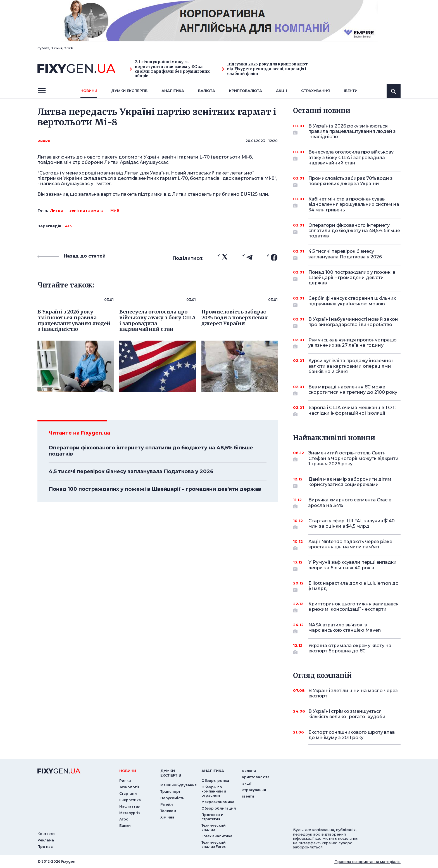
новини (89, 91)
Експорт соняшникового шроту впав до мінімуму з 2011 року (352, 735)
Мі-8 (115, 210)
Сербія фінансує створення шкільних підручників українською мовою (352, 301)
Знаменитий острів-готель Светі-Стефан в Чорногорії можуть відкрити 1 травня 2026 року (354, 458)
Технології (129, 787)
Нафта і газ (129, 806)
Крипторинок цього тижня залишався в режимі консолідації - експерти (354, 607)
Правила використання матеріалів (367, 862)
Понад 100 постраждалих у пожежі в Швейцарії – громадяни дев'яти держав (155, 489)
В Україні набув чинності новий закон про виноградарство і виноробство (353, 322)
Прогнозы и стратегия (212, 817)
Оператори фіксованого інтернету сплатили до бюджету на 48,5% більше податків (151, 451)
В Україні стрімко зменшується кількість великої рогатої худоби (347, 714)
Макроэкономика (218, 802)
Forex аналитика (217, 836)
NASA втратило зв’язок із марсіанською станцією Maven (347, 628)
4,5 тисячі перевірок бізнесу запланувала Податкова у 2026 (131, 471)
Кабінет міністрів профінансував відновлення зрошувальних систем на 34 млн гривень (354, 204)
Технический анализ (214, 827)
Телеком (168, 811)
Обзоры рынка (215, 781)
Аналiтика (173, 91)
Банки (125, 826)
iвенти (351, 91)
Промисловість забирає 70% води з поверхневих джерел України (351, 181)
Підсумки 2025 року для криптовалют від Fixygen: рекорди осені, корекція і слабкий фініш (265, 69)
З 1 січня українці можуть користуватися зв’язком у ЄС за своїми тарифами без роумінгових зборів (170, 69)
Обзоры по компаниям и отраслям (214, 791)
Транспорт (170, 792)
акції (282, 91)
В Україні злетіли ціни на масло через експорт (353, 693)
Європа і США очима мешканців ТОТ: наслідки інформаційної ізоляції (352, 411)
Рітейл (167, 804)
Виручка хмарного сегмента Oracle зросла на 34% (350, 503)
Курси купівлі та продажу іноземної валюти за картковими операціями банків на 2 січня (351, 366)
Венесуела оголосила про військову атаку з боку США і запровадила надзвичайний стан (351, 157)
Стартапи (128, 793)
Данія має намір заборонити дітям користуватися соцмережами (350, 482)
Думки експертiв (129, 91)
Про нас (45, 847)
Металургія (130, 813)
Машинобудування (178, 785)
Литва (57, 210)
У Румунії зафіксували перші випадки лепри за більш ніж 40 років (353, 565)
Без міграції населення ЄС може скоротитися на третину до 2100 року (353, 390)
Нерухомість (172, 798)
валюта (207, 91)
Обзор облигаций (219, 808)
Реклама (46, 840)
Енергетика (130, 800)
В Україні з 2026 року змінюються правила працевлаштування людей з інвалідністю (352, 131)
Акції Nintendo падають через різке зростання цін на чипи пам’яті (350, 545)
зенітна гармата (87, 210)
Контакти (46, 834)
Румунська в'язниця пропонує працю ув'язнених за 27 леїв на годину (353, 343)
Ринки (44, 141)
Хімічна (167, 817)
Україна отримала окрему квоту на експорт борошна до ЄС (350, 649)
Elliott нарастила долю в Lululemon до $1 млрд (354, 586)
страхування (316, 91)
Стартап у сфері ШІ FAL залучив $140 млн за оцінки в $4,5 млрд (352, 524)
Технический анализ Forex (214, 845)
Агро (124, 819)
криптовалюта (246, 91)
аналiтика (213, 771)
